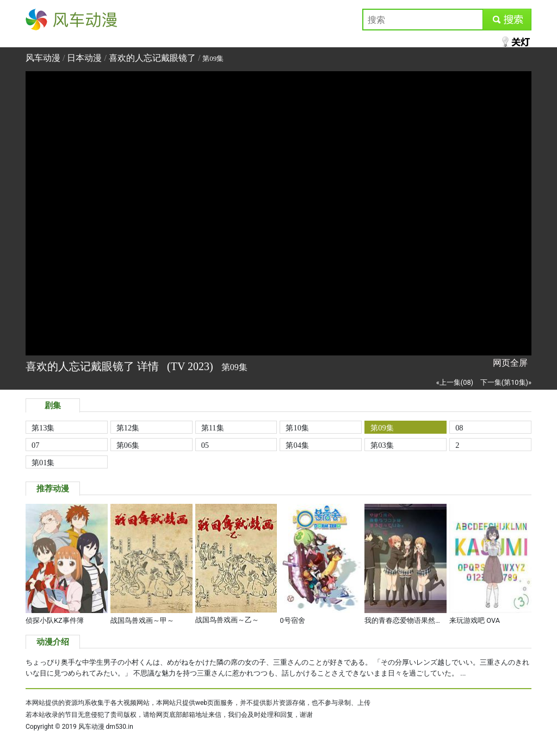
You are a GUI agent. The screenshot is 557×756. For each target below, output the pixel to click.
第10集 (297, 428)
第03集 (382, 445)
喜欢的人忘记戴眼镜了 (152, 58)
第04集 (297, 445)
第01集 (43, 463)
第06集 (128, 445)
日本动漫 (85, 58)
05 (205, 445)
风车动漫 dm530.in (106, 727)
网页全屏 (510, 363)
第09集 (382, 428)
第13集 (43, 428)
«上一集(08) (455, 382)
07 (35, 445)
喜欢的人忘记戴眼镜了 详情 (94, 366)
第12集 (128, 428)
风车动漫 (43, 19)
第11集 (213, 428)
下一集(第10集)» (506, 382)
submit (507, 19)
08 (459, 428)
